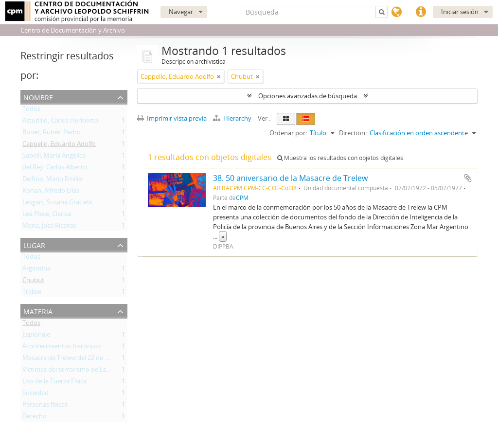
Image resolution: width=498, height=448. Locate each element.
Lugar (34, 244)
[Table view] (306, 119)
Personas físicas (45, 406)
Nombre (38, 97)
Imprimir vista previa (172, 118)
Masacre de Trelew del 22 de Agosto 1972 (81, 359)
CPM (242, 197)
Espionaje (36, 336)
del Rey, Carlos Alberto (55, 169)
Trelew (32, 293)
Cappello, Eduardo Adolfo (59, 145)
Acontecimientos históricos (62, 348)
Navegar (181, 12)
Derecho (35, 418)
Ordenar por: (288, 133)
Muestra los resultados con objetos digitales (340, 158)
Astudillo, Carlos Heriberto (60, 122)
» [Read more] (223, 236)
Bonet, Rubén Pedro (52, 134)
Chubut (33, 282)
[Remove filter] (219, 76)
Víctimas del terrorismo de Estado (71, 371)
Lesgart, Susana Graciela (57, 204)
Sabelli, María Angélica (54, 157)
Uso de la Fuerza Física (54, 383)
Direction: (353, 133)
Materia (38, 311)
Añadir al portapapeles (468, 178)
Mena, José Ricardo (50, 227)
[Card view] (286, 119)
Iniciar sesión (460, 12)
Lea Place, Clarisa (47, 215)
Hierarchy (233, 118)
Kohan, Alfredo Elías (51, 192)
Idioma (396, 12)
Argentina (36, 270)
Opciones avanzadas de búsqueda (308, 96)
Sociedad (36, 394)
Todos (31, 110)
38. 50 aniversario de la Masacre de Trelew (290, 178)
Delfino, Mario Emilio (52, 180)
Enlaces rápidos (421, 12)
